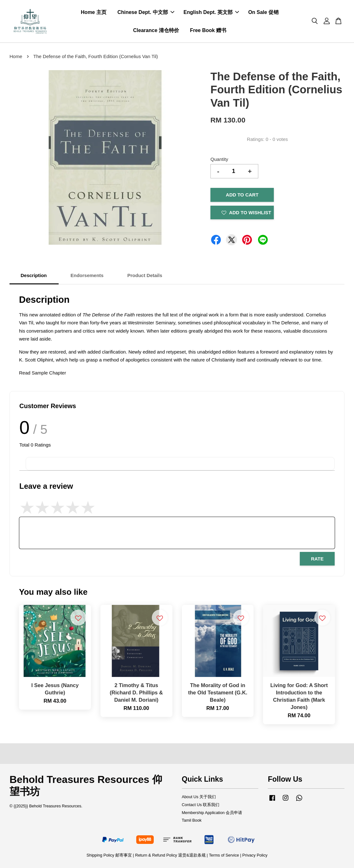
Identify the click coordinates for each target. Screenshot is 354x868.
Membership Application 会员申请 (212, 813)
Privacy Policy (255, 855)
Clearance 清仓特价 (156, 30)
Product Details (145, 275)
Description (34, 275)
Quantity (219, 159)
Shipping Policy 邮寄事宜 (110, 855)
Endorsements (87, 275)
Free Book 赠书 (208, 30)
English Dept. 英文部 (211, 12)
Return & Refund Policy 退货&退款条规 (171, 855)
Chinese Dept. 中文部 (146, 12)
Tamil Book (192, 820)
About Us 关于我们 (199, 797)
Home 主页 (94, 12)
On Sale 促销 (263, 12)
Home (16, 56)
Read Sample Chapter (42, 373)
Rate (317, 559)
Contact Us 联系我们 (201, 805)
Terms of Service (224, 855)
